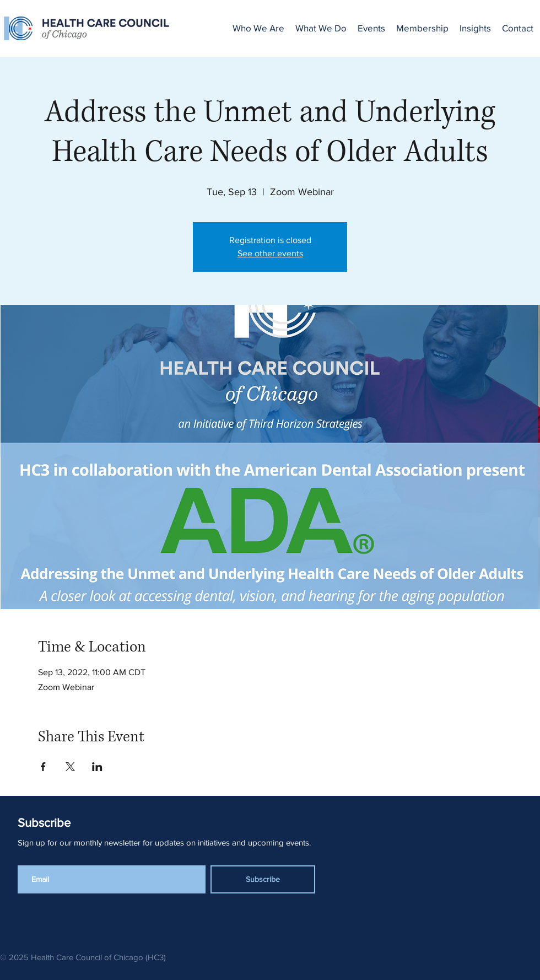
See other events (270, 253)
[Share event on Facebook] (43, 767)
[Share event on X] (70, 767)
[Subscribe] (263, 879)
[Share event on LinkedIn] (97, 767)
